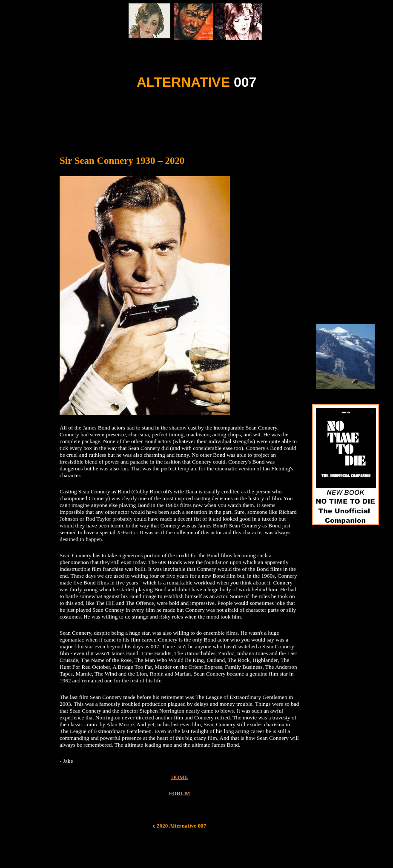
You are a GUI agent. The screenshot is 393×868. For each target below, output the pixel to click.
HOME (179, 777)
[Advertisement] (197, 118)
